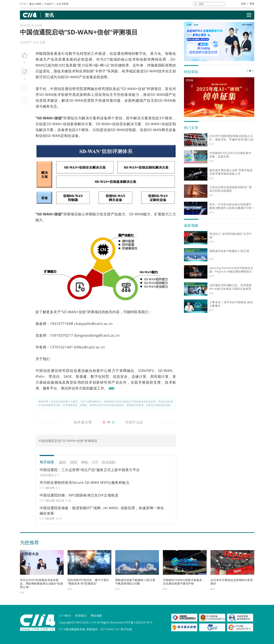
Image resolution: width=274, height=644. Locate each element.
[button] (247, 71)
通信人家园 (35, 4)
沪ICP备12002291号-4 (138, 622)
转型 (84, 53)
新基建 (81, 376)
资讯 (49, 15)
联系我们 (81, 616)
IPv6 (39, 376)
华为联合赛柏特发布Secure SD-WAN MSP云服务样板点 (85, 482)
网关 (165, 130)
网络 (128, 53)
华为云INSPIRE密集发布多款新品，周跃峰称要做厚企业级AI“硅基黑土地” (42, 583)
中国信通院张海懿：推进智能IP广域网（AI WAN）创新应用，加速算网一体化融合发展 (102, 510)
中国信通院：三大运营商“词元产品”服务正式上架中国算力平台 (90, 470)
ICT (106, 59)
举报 (252, 4)
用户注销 (126, 629)
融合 (94, 89)
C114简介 (65, 616)
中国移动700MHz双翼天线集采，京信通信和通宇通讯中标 (184, 582)
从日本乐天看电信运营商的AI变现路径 (232, 582)
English (49, 4)
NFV (150, 371)
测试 (64, 388)
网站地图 (96, 616)
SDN (142, 371)
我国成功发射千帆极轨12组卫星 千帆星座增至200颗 (135, 582)
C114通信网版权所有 (72, 629)
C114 (23, 4)
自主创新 (109, 462)
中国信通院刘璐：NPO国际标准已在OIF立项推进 (79, 495)
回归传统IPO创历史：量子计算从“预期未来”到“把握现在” (88, 582)
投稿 (243, 4)
